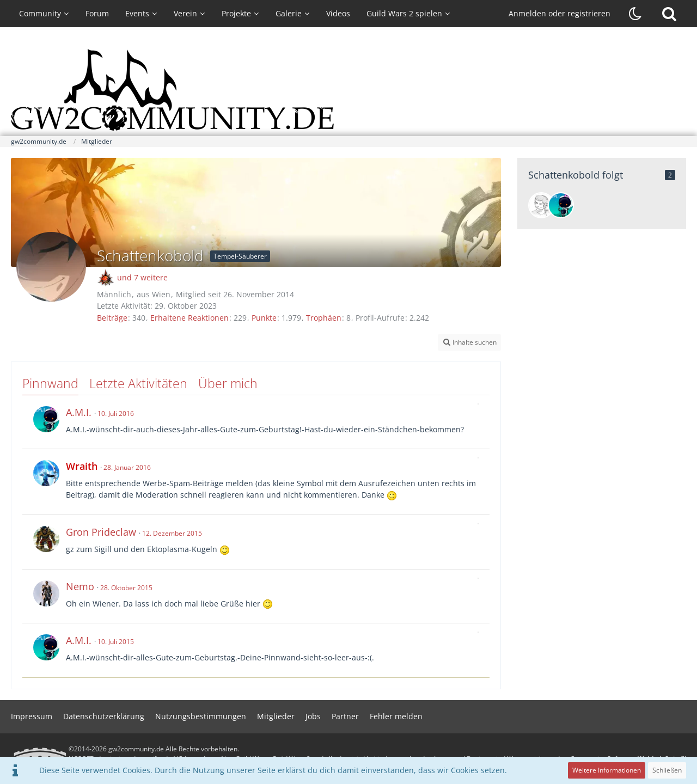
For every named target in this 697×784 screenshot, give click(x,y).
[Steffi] (541, 205)
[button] (469, 342)
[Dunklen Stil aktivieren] (635, 14)
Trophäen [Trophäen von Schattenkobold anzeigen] (324, 318)
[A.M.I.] (561, 205)
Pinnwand (50, 383)
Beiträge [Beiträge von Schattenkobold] (112, 318)
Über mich (228, 383)
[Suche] (669, 14)
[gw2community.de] (348, 90)
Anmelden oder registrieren (560, 13)
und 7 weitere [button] (142, 277)
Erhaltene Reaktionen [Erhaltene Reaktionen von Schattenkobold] (189, 318)
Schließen (667, 770)
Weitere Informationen (607, 770)
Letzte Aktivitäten (138, 383)
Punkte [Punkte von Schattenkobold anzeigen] (264, 318)
